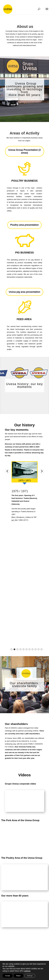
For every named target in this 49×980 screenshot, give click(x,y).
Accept (8, 976)
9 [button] (35, 649)
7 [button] (29, 649)
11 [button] (41, 649)
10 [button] (38, 649)
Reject (18, 976)
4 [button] (20, 649)
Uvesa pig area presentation (24, 292)
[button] (7, 471)
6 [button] (26, 649)
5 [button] (23, 649)
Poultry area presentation (24, 225)
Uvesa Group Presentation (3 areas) (24, 151)
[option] (25, 473)
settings (27, 971)
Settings (30, 976)
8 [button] (32, 649)
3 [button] (17, 649)
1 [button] (11, 649)
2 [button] (14, 649)
